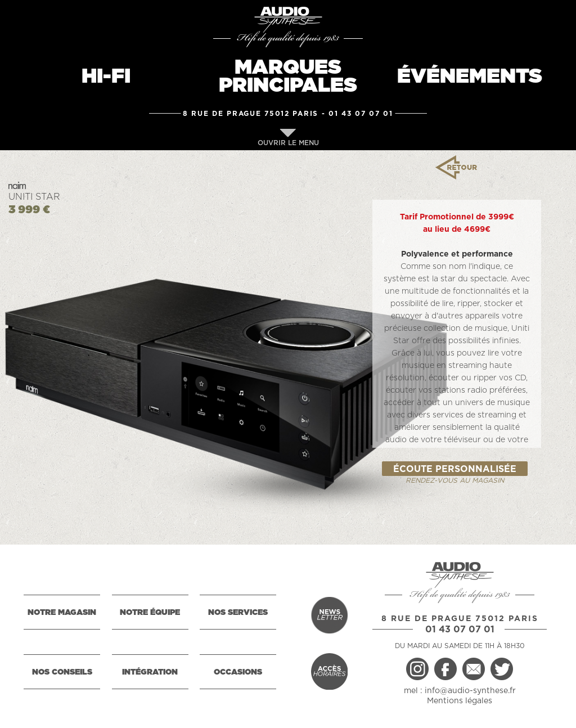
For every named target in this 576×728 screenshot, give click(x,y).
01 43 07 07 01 (361, 114)
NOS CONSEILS (62, 672)
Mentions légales (460, 701)
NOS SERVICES (238, 613)
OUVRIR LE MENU (288, 138)
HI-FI (106, 77)
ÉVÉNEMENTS (470, 77)
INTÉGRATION (150, 672)
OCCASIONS (238, 672)
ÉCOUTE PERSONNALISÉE (455, 469)
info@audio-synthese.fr (470, 691)
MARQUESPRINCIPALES (288, 77)
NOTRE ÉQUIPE (150, 613)
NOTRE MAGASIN (62, 613)
